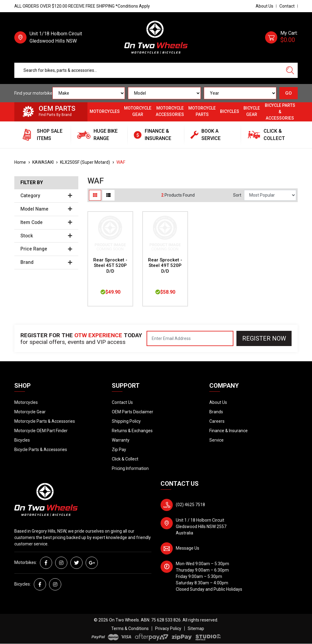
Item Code (46, 222)
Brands (216, 412)
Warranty (121, 440)
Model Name (46, 209)
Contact (287, 6)
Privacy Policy (168, 628)
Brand (46, 262)
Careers (217, 421)
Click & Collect (125, 459)
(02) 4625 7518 (190, 505)
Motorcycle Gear (138, 111)
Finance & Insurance (229, 431)
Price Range (46, 249)
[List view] (108, 195)
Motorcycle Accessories (170, 111)
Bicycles (230, 111)
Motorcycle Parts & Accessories (45, 421)
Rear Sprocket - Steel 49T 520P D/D (165, 266)
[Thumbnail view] (95, 195)
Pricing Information (130, 468)
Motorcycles (105, 111)
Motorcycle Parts (202, 111)
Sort (237, 195)
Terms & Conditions (130, 628)
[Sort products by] (270, 195)
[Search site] (290, 70)
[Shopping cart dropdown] (281, 37)
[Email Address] (190, 338)
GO (289, 93)
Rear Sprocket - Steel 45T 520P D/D (110, 266)
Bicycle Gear (252, 111)
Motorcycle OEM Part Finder (41, 431)
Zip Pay (119, 450)
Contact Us (122, 402)
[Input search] (149, 70)
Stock (46, 236)
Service (216, 440)
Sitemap (196, 628)
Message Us (188, 548)
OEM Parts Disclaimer (133, 412)
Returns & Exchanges (132, 431)
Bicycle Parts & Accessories (280, 112)
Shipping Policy (126, 421)
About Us (264, 6)
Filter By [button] (32, 183)
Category (46, 196)
